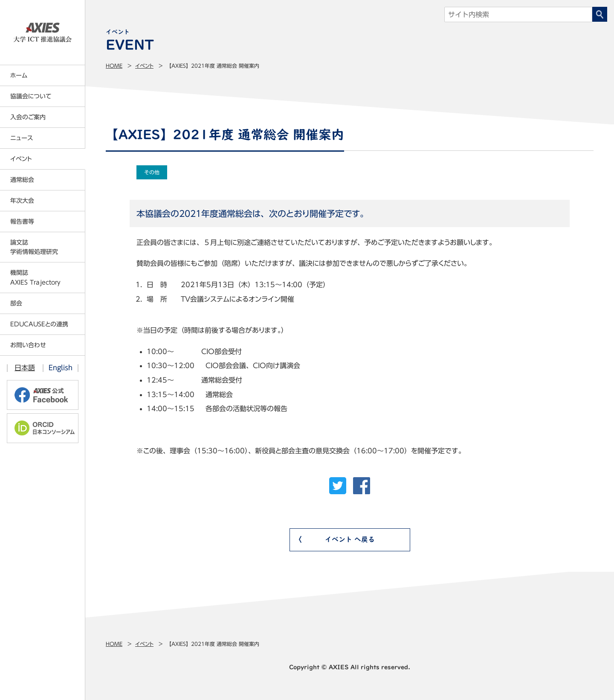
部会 (16, 303)
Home (114, 66)
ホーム (19, 75)
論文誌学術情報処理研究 (34, 247)
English (61, 368)
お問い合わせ (28, 345)
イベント (144, 66)
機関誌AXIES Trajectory (35, 277)
